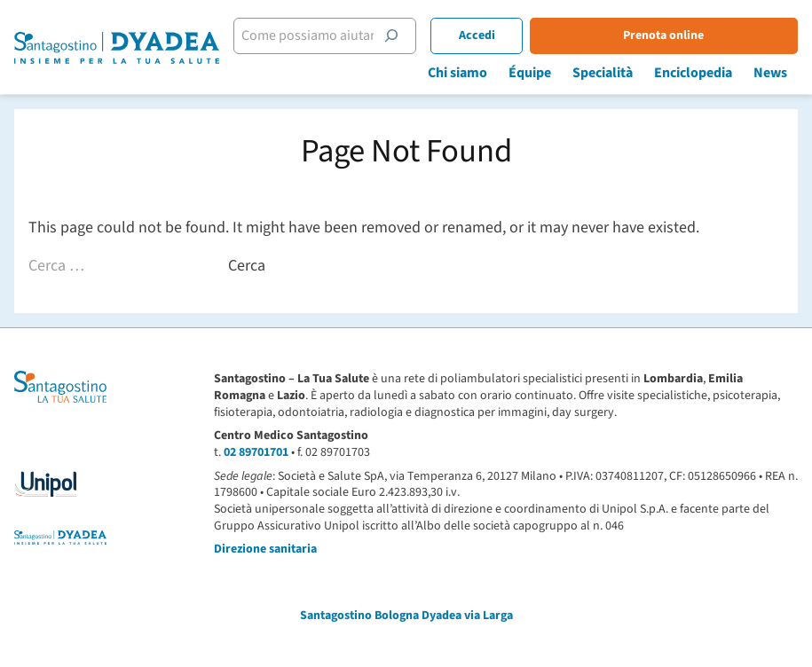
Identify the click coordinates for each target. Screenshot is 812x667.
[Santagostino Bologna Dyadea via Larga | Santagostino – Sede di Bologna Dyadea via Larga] (117, 48)
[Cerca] (391, 35)
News (770, 73)
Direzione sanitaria (265, 549)
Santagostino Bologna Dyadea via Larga (406, 616)
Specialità (603, 73)
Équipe (530, 73)
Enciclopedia (693, 73)
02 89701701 (256, 452)
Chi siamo (457, 73)
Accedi (477, 35)
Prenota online (663, 35)
